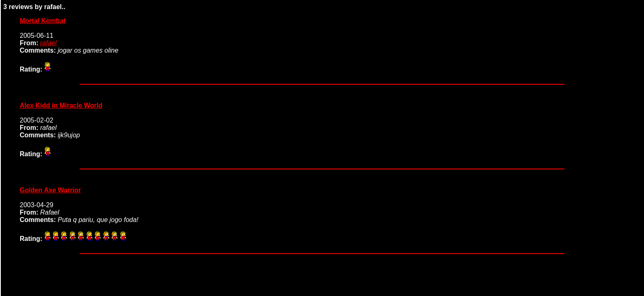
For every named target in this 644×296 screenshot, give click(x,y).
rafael (48, 43)
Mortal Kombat (43, 21)
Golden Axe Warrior (50, 190)
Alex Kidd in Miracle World (61, 105)
